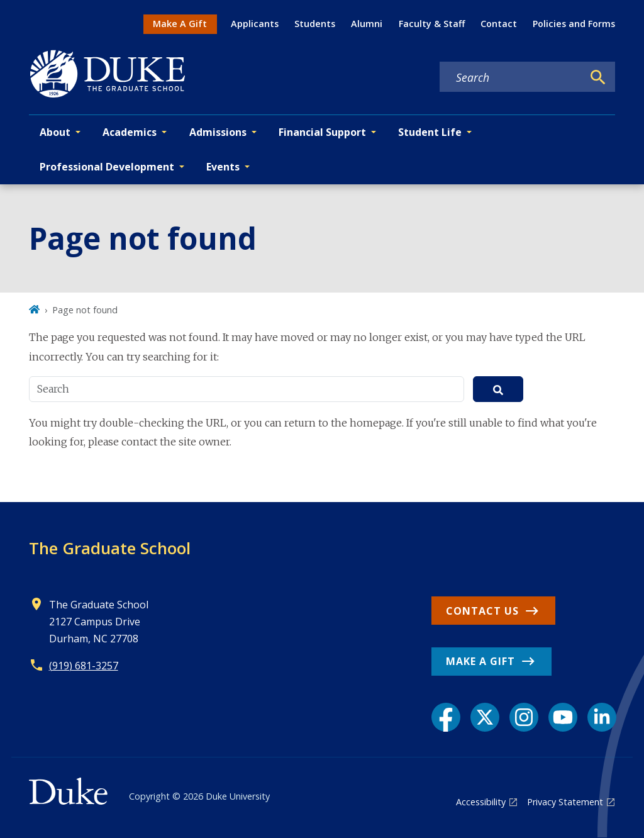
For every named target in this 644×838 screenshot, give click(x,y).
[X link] (485, 717)
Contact (499, 24)
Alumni (367, 24)
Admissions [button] (218, 132)
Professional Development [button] (107, 167)
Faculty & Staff (432, 24)
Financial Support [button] (322, 132)
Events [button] (223, 167)
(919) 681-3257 (84, 666)
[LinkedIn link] (602, 717)
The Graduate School (110, 548)
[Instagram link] (524, 717)
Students (315, 24)
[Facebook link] (446, 717)
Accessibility (481, 802)
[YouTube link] (563, 717)
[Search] (598, 77)
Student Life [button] (430, 132)
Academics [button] (130, 132)
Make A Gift (180, 24)
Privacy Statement (565, 802)
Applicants (255, 24)
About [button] (55, 132)
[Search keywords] (511, 77)
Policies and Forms (574, 24)
